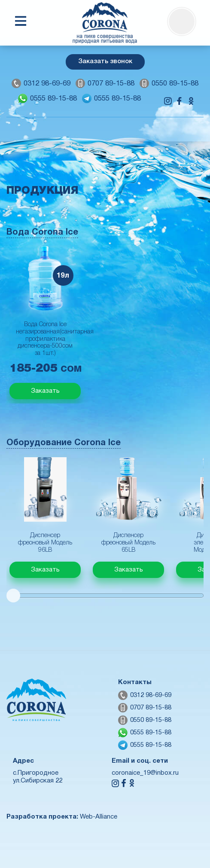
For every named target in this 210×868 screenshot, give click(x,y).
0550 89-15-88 (175, 84)
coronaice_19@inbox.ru (145, 773)
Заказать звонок (105, 61)
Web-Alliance (99, 817)
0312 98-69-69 (47, 84)
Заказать (45, 391)
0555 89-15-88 (53, 99)
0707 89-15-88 (111, 84)
